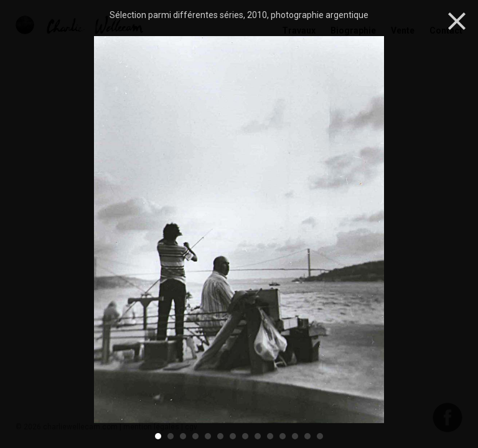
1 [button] (159, 436)
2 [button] (171, 436)
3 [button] (184, 436)
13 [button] (308, 436)
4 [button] (196, 436)
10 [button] (271, 436)
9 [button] (258, 436)
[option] (239, 231)
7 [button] (233, 436)
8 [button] (246, 436)
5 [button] (209, 436)
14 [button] (321, 436)
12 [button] (296, 436)
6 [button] (221, 436)
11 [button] (283, 436)
